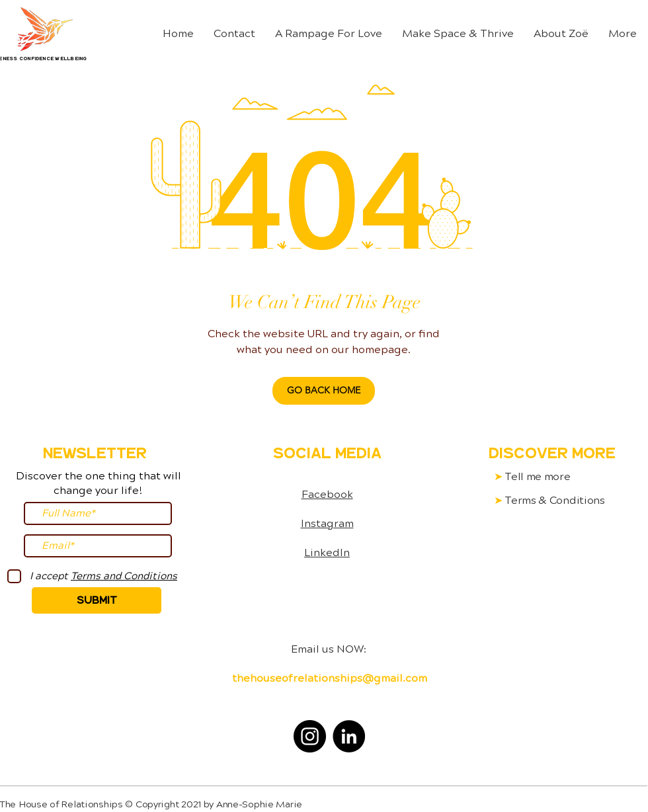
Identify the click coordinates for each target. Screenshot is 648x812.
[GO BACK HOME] (324, 391)
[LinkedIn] (349, 736)
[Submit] (97, 600)
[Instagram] (310, 736)
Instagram (327, 524)
